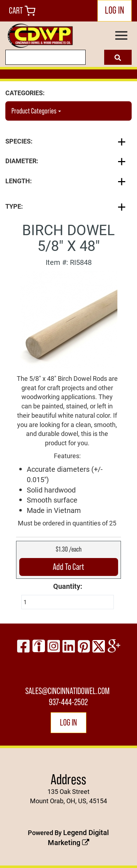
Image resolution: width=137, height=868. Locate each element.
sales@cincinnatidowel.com (67, 691)
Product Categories (36, 111)
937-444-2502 (68, 702)
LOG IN (115, 10)
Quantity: (68, 586)
